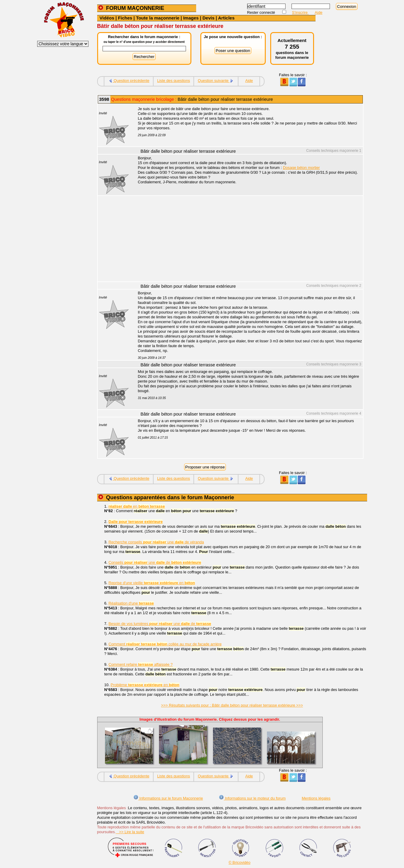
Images (191, 18)
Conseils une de (155, 562)
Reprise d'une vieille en (152, 583)
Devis (208, 18)
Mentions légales (316, 798)
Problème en (145, 685)
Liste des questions (174, 81)
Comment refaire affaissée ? (141, 664)
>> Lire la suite (130, 832)
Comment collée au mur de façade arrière (165, 644)
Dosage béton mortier (301, 168)
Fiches (125, 18)
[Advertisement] (247, 239)
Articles (226, 18)
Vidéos (107, 18)
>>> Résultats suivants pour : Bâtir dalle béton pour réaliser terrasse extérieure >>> (232, 705)
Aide (319, 12)
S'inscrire (301, 12)
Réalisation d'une (131, 603)
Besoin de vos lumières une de (160, 624)
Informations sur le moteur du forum (252, 798)
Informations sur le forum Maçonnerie (168, 798)
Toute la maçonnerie (158, 18)
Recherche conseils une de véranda (156, 542)
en (137, 506)
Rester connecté (262, 12)
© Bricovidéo (239, 862)
